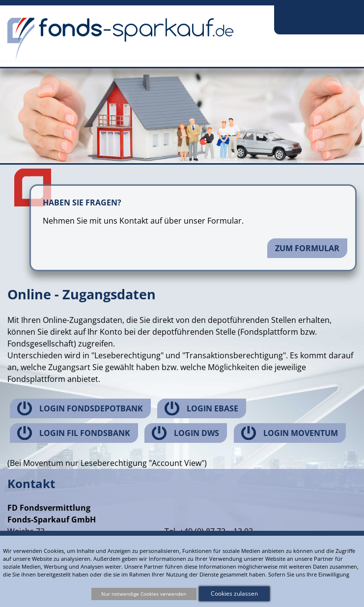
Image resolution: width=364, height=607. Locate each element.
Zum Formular (307, 248)
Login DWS (196, 433)
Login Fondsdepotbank (91, 408)
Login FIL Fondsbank (85, 433)
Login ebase (212, 408)
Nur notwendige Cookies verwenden (144, 594)
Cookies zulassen (234, 593)
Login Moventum (301, 433)
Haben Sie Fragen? (82, 202)
